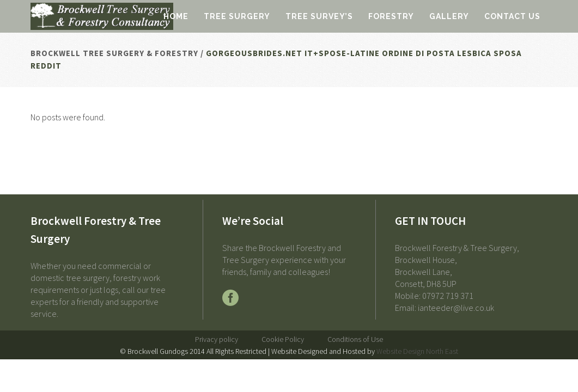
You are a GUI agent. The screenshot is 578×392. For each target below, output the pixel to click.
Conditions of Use (355, 339)
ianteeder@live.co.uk (456, 308)
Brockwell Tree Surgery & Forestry (114, 53)
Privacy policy (217, 339)
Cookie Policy (283, 339)
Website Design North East (417, 351)
